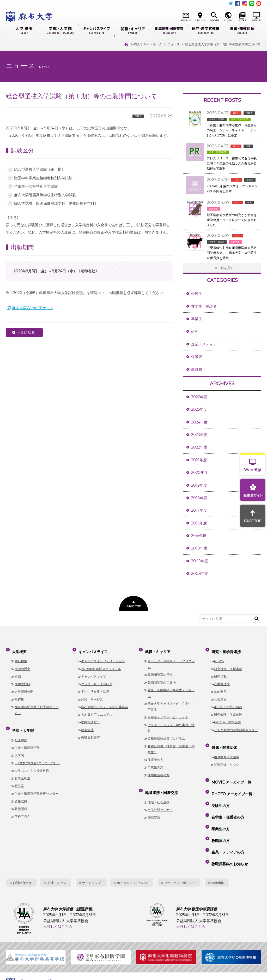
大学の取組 (22, 680)
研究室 (19, 778)
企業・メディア (204, 344)
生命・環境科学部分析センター (37, 785)
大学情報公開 (24, 688)
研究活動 (220, 672)
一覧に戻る (26, 332)
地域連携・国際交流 (169, 31)
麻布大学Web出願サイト (33, 308)
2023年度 (199, 435)
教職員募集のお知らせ (229, 824)
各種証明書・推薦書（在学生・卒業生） (171, 745)
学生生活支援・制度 (95, 688)
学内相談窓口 (90, 718)
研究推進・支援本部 (228, 665)
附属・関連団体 (242, 31)
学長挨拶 (21, 657)
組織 (18, 672)
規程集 (19, 695)
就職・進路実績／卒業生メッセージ (171, 689)
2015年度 (199, 536)
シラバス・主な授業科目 (32, 762)
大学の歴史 (22, 665)
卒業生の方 (155, 763)
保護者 (197, 357)
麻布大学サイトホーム (89, 945)
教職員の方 (220, 809)
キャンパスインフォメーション (103, 657)
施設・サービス (92, 695)
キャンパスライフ (96, 31)
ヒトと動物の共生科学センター (236, 726)
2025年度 (199, 409)
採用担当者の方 (159, 771)
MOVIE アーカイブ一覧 (230, 772)
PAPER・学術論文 (227, 718)
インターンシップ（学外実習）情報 (171, 724)
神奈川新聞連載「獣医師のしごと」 (37, 706)
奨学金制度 (22, 770)
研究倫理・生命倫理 (228, 710)
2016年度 (199, 523)
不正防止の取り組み (228, 703)
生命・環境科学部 (27, 739)
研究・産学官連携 (205, 31)
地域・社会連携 (159, 794)
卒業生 (197, 319)
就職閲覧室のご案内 (162, 678)
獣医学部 (21, 732)
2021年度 (199, 460)
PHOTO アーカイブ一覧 (231, 779)
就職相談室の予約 (160, 671)
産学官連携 (222, 680)
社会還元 (220, 695)
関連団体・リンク (227, 756)
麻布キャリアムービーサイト (168, 713)
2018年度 (199, 498)
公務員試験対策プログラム (166, 734)
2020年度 (199, 473)
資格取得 (21, 793)
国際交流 (154, 809)
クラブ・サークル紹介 (97, 680)
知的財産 (220, 688)
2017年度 (199, 510)
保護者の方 (155, 755)
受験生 (197, 294)
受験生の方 (220, 787)
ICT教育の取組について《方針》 (37, 755)
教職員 (197, 369)
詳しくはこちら (60, 885)
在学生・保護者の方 (227, 794)
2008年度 (200, 573)
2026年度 (199, 397)
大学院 (19, 747)
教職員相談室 (90, 733)
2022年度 (199, 447)
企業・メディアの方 (227, 817)
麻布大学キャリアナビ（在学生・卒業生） (171, 702)
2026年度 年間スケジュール (101, 665)
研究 (195, 331)
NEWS (219, 657)
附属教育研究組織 (227, 749)
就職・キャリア (133, 31)
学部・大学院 (60, 31)
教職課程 (21, 800)
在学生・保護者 (204, 306)
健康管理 (87, 726)
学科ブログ (22, 808)
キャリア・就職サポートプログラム (171, 660)
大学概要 (24, 31)
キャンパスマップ (94, 672)
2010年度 (199, 548)
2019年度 (199, 485)
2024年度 (199, 422)
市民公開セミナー (160, 801)
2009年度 (200, 561)
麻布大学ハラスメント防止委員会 (105, 703)
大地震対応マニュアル (97, 710)
